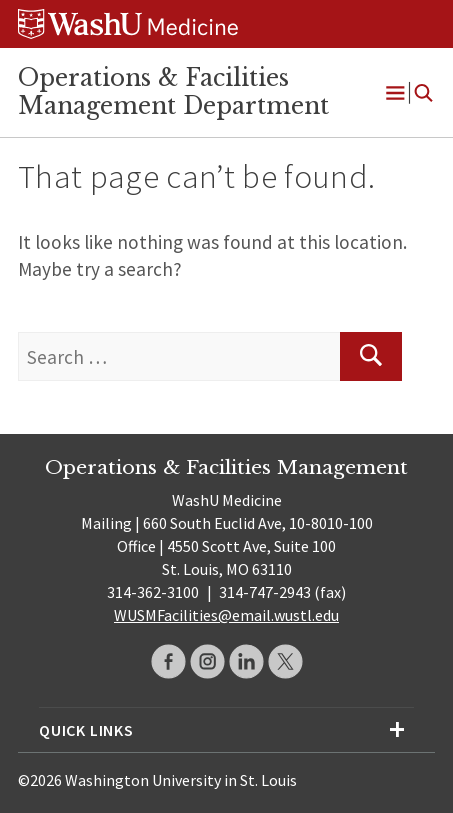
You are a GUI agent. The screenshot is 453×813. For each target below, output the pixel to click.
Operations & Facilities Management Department (173, 92)
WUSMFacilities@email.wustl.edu (226, 615)
